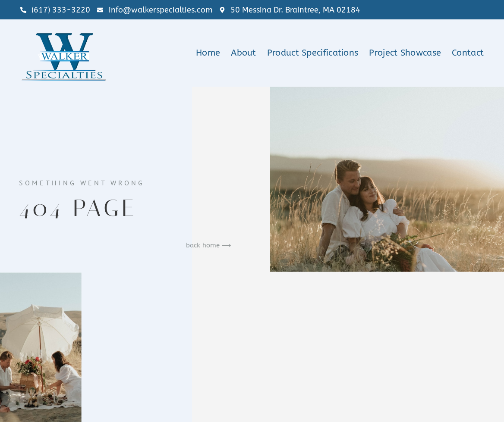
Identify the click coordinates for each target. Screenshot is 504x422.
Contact (468, 53)
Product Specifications (313, 53)
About (244, 53)
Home (208, 53)
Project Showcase (405, 53)
